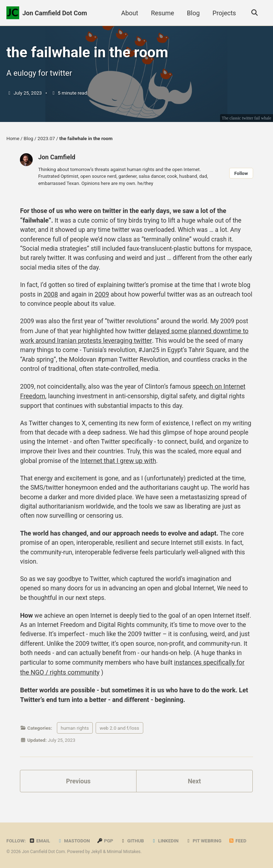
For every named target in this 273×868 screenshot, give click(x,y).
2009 (117, 298)
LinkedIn (167, 841)
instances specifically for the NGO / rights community (96, 683)
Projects (224, 13)
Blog (193, 13)
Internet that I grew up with (165, 467)
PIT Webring (207, 841)
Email (40, 841)
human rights (75, 739)
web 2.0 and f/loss (119, 739)
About (129, 13)
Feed (241, 841)
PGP (107, 841)
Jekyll (98, 852)
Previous (78, 792)
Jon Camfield (57, 159)
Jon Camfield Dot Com (55, 13)
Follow (241, 175)
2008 (65, 298)
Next (194, 792)
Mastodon (75, 841)
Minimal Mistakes (125, 852)
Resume (162, 13)
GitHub (134, 841)
